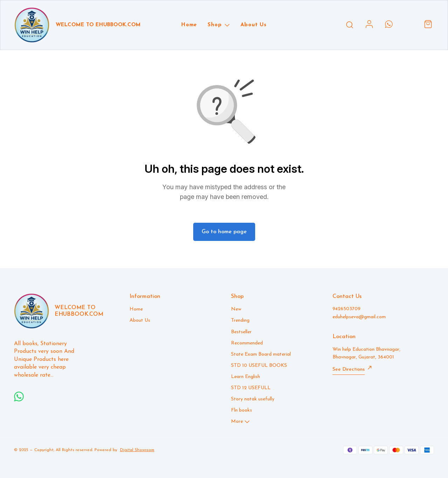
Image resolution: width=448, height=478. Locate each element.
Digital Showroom (137, 450)
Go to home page (224, 232)
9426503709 (346, 309)
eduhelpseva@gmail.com (359, 317)
